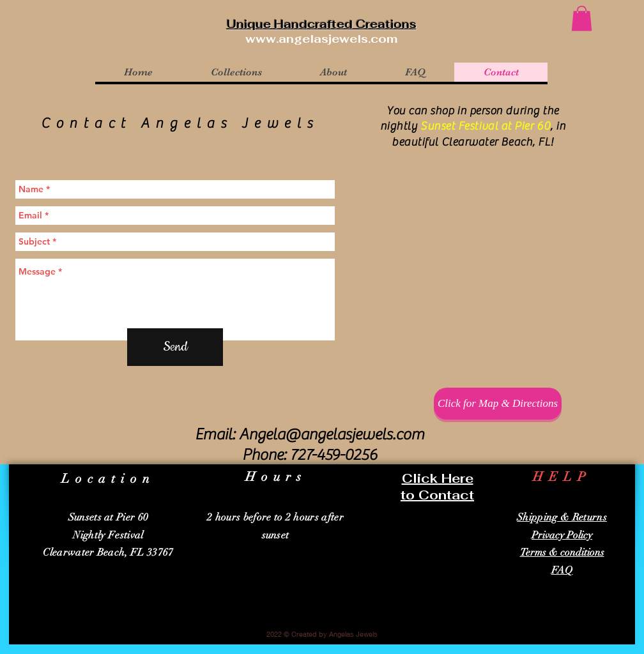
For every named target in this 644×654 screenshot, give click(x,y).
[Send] (175, 347)
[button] (582, 18)
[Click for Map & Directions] (498, 404)
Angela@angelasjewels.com (332, 435)
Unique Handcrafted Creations (322, 24)
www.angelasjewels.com (321, 39)
